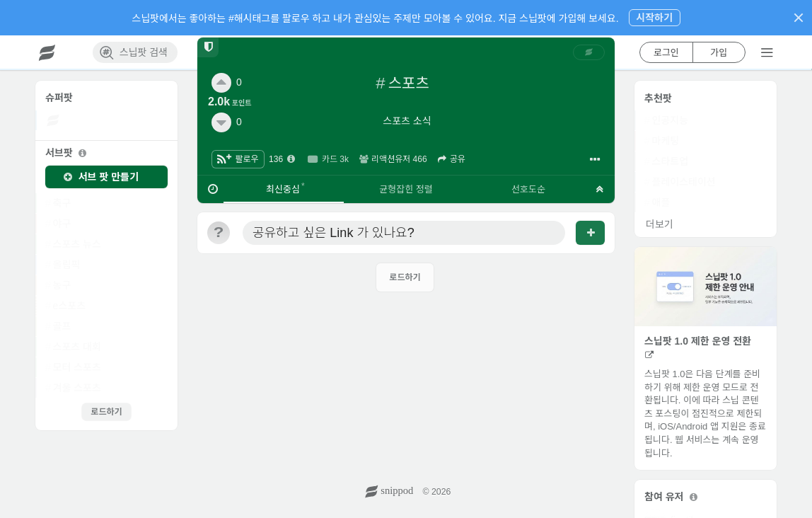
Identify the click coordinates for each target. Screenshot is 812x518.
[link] (589, 52)
